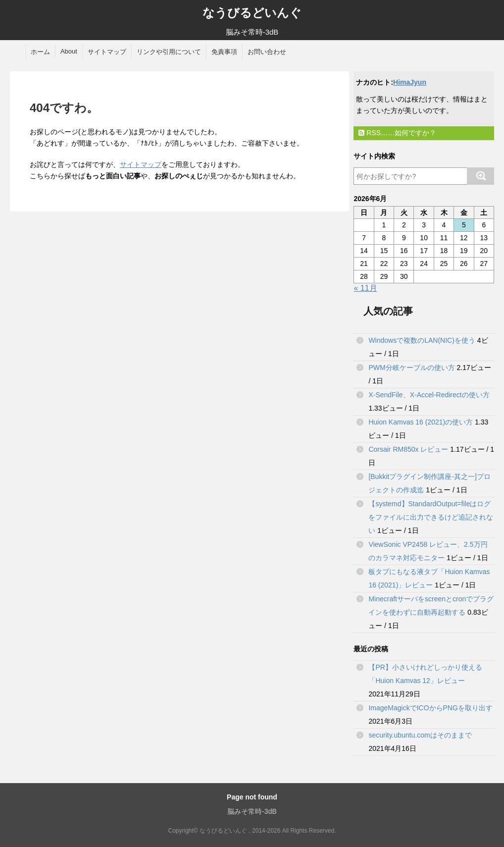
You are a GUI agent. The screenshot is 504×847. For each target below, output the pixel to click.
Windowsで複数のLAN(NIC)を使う (422, 340)
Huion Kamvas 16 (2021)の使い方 (421, 422)
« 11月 (365, 288)
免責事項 (224, 52)
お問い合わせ (267, 52)
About (69, 51)
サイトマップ (107, 52)
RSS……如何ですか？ (397, 133)
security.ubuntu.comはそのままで (420, 735)
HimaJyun (410, 82)
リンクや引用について (169, 52)
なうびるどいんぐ (252, 13)
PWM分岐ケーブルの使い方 (411, 368)
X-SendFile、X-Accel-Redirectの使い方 (429, 395)
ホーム (40, 52)
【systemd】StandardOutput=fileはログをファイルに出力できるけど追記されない (431, 517)
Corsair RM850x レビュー (408, 449)
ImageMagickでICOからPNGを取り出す (430, 708)
